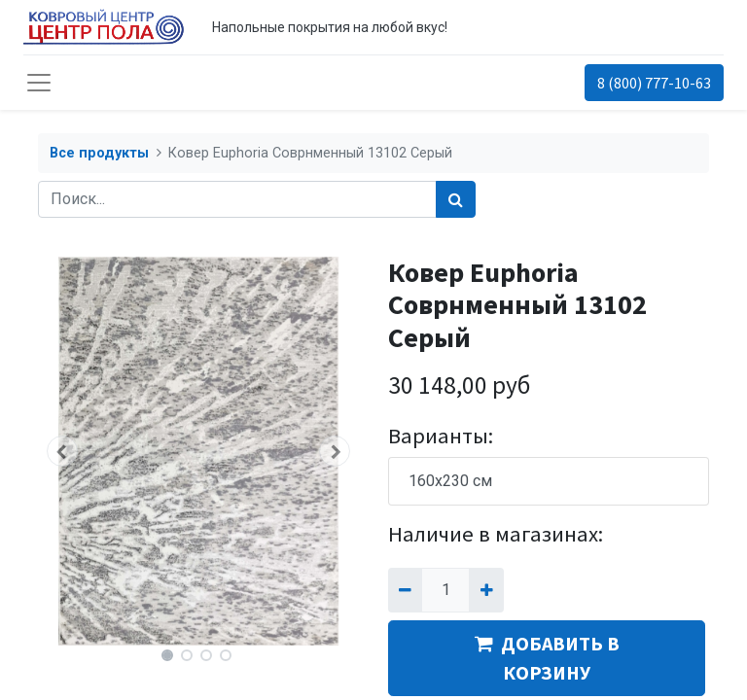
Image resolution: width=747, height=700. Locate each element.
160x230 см (450, 481)
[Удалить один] (405, 590)
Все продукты (99, 153)
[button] (62, 451)
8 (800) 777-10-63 (654, 83)
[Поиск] (456, 199)
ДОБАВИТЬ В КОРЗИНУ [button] (547, 658)
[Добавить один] (486, 590)
